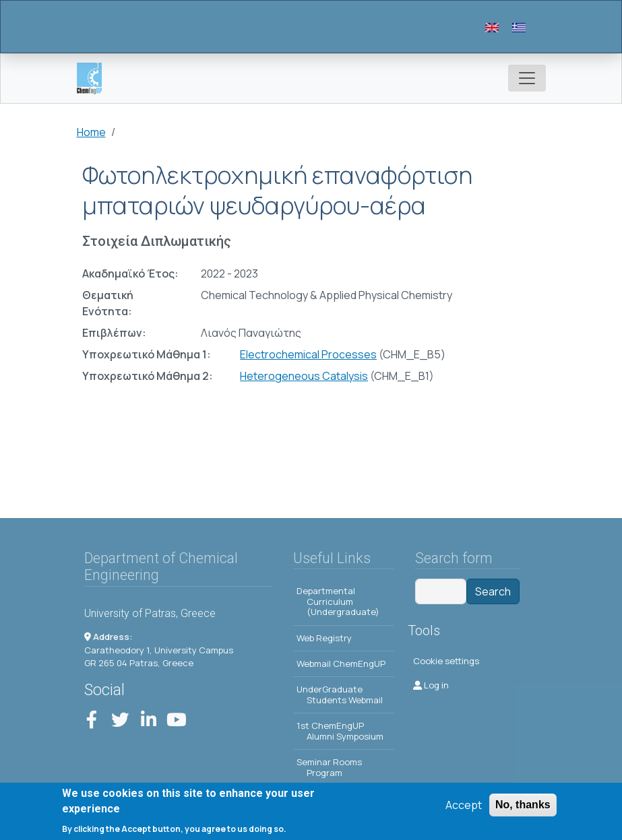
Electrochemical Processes (308, 354)
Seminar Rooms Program (329, 767)
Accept (464, 806)
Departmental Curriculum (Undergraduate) (338, 602)
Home (91, 132)
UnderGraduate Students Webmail (340, 694)
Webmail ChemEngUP (341, 664)
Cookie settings (446, 661)
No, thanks (523, 805)
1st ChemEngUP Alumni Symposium (340, 731)
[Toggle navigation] (527, 78)
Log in (431, 685)
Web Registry (324, 638)
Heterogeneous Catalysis (304, 376)
